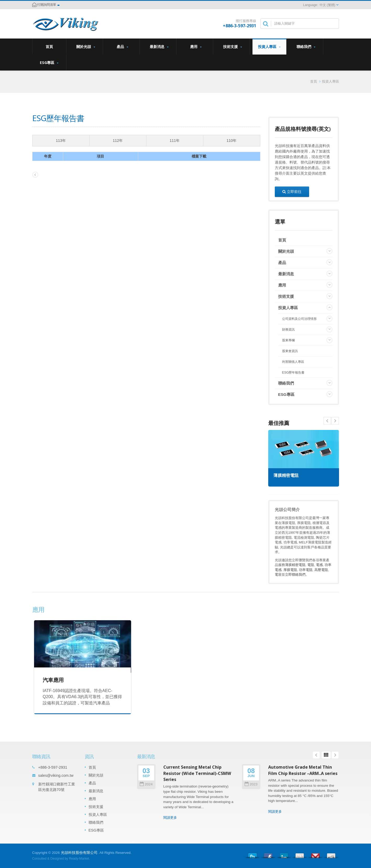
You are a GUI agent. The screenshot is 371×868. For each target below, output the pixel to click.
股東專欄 (288, 340)
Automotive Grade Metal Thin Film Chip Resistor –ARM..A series (303, 770)
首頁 (49, 46)
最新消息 (159, 47)
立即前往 (292, 192)
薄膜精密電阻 (286, 475)
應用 (196, 47)
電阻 (311, 565)
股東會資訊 (290, 351)
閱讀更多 (170, 818)
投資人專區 (269, 47)
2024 (146, 784)
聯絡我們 (306, 47)
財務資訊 (288, 330)
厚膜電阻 (290, 570)
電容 (278, 575)
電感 (319, 565)
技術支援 (233, 47)
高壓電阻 (321, 570)
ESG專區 (49, 63)
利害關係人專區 (293, 362)
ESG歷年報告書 (293, 373)
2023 (251, 784)
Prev (335, 421)
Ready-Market (79, 859)
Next (327, 421)
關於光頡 (86, 47)
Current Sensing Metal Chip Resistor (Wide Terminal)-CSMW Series (197, 773)
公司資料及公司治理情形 (299, 319)
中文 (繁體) (327, 5)
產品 (123, 47)
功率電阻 (306, 570)
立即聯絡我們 (295, 575)
